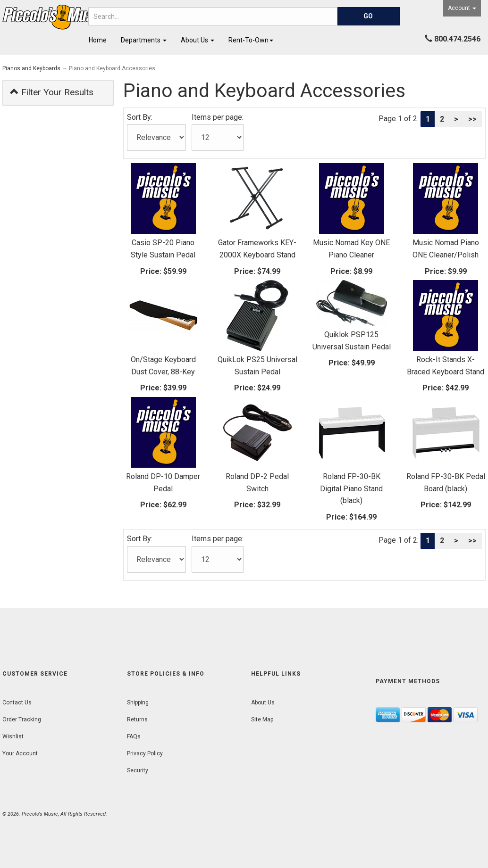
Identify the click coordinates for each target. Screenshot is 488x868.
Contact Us (17, 703)
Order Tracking (22, 719)
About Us (198, 40)
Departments (144, 40)
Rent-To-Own (251, 40)
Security (138, 770)
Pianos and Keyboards (31, 68)
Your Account (20, 753)
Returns (137, 719)
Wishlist (13, 736)
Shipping (138, 703)
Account (462, 8)
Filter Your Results (52, 92)
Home (98, 40)
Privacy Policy (145, 753)
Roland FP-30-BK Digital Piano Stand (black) (351, 488)
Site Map (262, 719)
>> (472, 119)
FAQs (134, 736)
